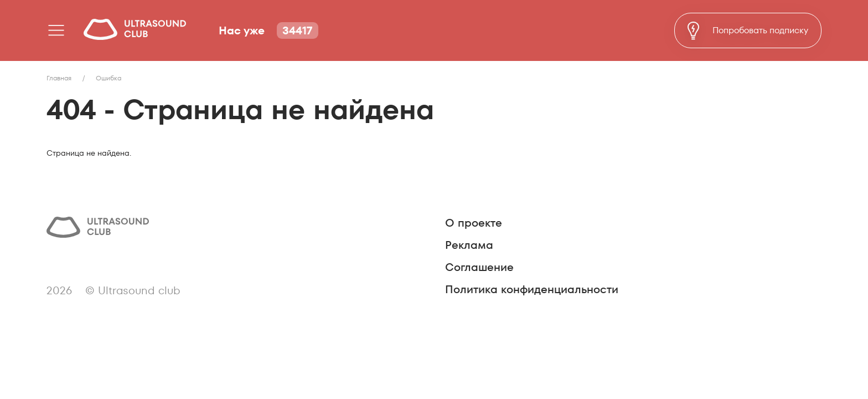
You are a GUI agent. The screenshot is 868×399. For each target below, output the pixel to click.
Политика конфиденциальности (532, 289)
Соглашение (479, 267)
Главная (59, 78)
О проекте (474, 223)
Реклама (469, 245)
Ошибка (108, 78)
